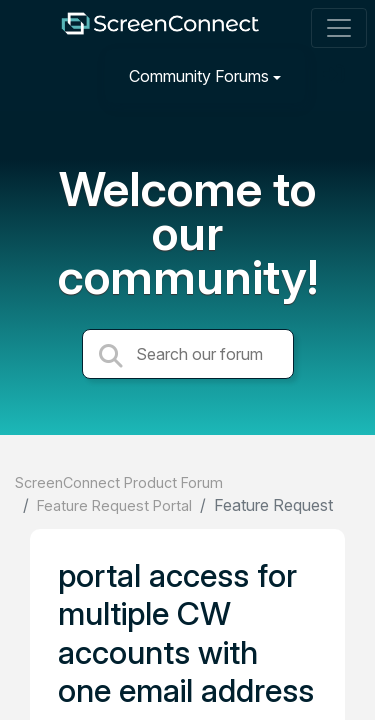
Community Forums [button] (199, 76)
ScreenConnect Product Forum (119, 482)
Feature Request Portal (114, 505)
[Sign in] (336, 75)
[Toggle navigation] (339, 28)
